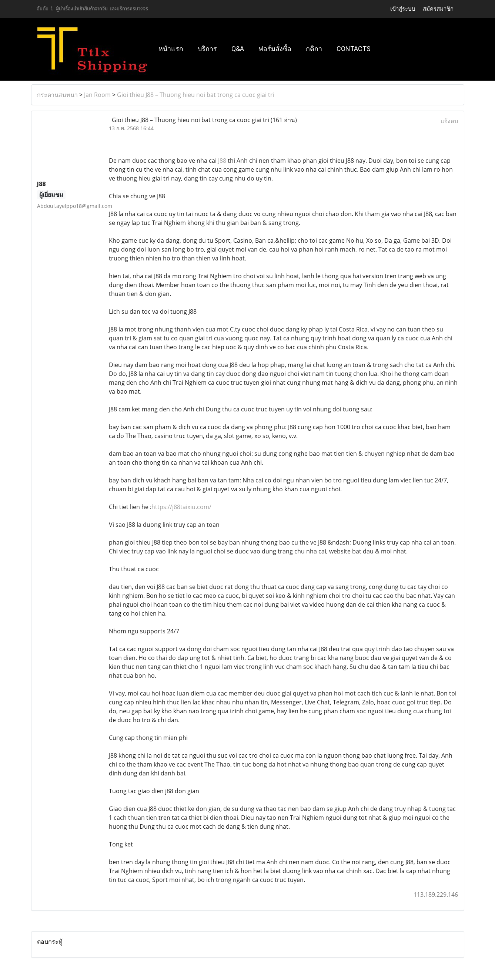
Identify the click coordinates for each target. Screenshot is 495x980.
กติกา (314, 49)
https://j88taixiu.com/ (181, 507)
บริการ (207, 49)
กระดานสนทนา (57, 95)
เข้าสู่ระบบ (403, 9)
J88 (222, 161)
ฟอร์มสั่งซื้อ (275, 49)
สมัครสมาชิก (438, 9)
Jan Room (97, 95)
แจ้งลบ (449, 121)
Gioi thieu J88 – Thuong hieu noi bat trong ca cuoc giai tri (196, 95)
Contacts (354, 49)
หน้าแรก (171, 49)
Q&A (238, 49)
